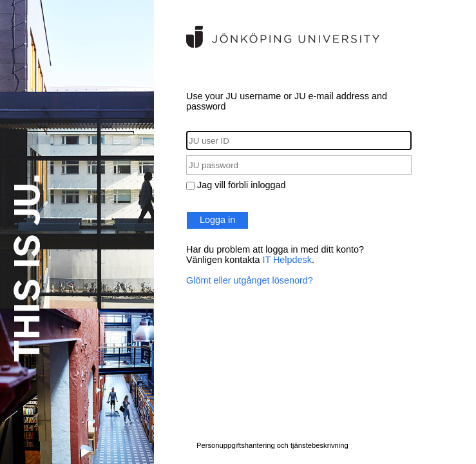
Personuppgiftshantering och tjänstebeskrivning (272, 445)
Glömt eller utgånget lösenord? (250, 280)
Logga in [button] (217, 220)
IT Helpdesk (287, 260)
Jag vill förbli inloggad (242, 185)
